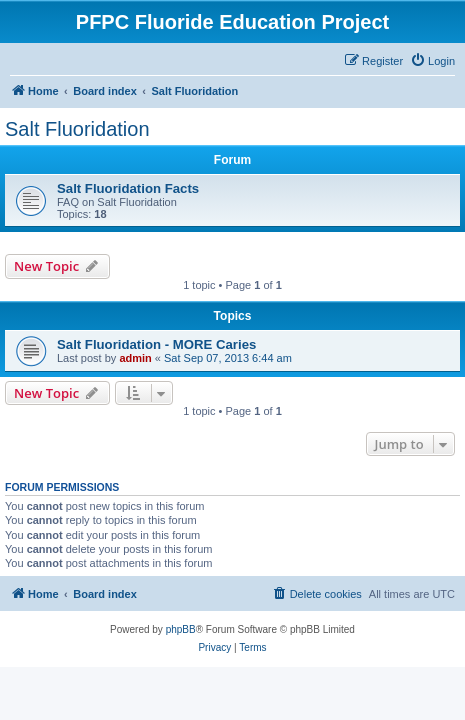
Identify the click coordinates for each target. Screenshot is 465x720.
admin (135, 358)
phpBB (181, 629)
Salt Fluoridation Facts (128, 188)
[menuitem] (432, 61)
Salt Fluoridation (77, 129)
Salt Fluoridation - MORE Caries (156, 344)
